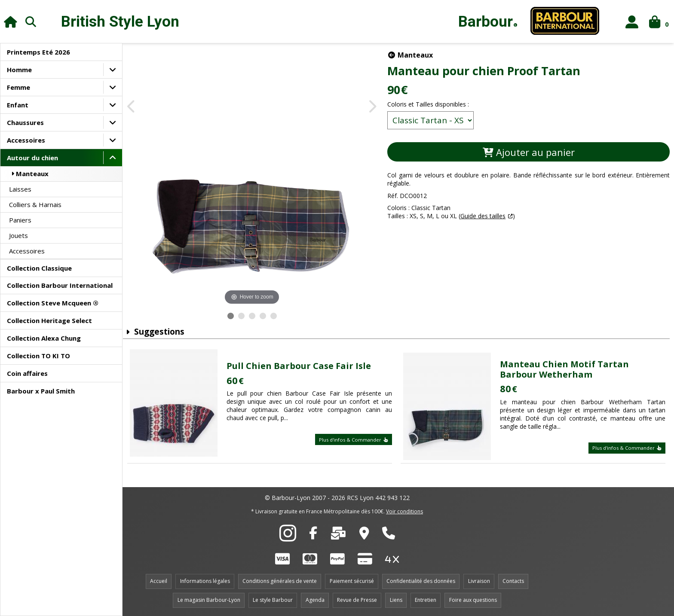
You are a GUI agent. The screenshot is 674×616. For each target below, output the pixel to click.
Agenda (315, 600)
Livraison (479, 581)
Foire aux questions (473, 600)
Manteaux (29, 174)
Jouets (18, 235)
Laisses (20, 189)
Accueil (159, 581)
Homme (19, 70)
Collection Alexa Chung (44, 338)
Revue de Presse (357, 600)
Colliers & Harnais (35, 204)
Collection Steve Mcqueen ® (53, 303)
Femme (18, 87)
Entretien (426, 600)
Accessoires (26, 140)
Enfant (18, 105)
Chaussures (25, 122)
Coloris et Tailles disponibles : (434, 104)
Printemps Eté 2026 (38, 52)
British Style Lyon (120, 22)
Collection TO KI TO (38, 356)
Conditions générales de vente (280, 581)
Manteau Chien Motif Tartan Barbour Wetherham (566, 369)
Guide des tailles (489, 216)
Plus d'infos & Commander (356, 440)
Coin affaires (27, 373)
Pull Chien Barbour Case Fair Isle (303, 366)
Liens (396, 600)
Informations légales (205, 581)
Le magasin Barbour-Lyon (209, 600)
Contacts (513, 581)
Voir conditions (404, 511)
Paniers (20, 220)
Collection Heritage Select (49, 320)
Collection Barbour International (60, 285)
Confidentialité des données (421, 581)
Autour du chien (32, 158)
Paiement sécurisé (352, 581)
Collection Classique (39, 268)
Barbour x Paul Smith (41, 391)
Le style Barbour (273, 600)
